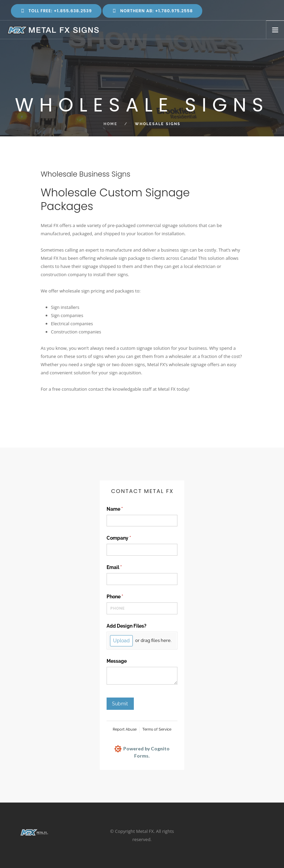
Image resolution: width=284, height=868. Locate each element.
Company (129, 538)
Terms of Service (157, 729)
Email (124, 568)
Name (124, 509)
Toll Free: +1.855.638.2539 (56, 11)
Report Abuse (125, 729)
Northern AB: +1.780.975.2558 (152, 11)
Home (111, 124)
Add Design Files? (127, 626)
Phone (125, 597)
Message (117, 661)
